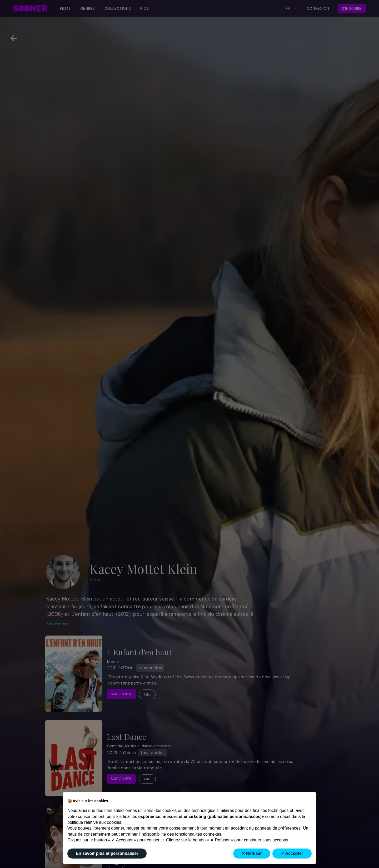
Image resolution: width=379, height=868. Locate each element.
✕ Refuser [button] (252, 853)
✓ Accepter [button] (292, 853)
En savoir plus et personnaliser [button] (107, 853)
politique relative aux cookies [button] (94, 822)
